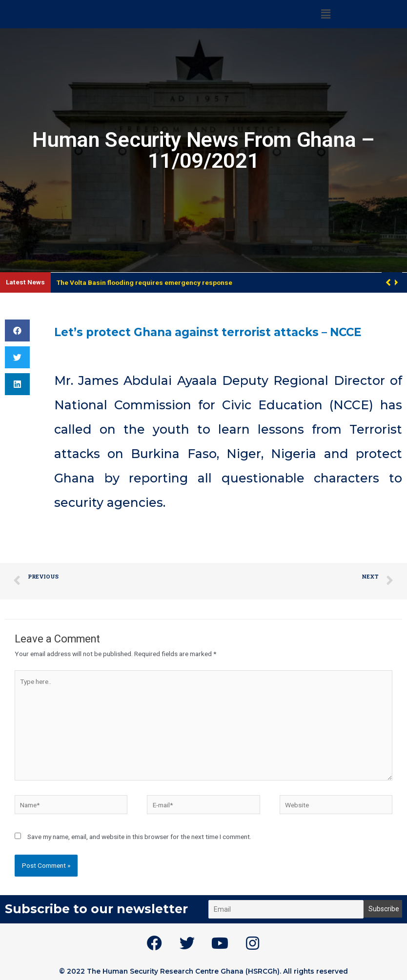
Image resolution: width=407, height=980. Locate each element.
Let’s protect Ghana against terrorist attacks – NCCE (225, 332)
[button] (396, 282)
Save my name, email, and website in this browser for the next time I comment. (139, 837)
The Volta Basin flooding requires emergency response (144, 282)
